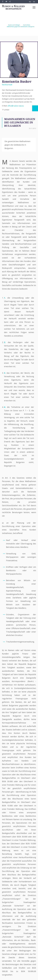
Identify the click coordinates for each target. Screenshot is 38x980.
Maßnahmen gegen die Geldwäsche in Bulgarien (21, 27)
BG (30, 2)
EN (34, 2)
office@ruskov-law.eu (16, 106)
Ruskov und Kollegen (14, 25)
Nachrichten (27, 25)
